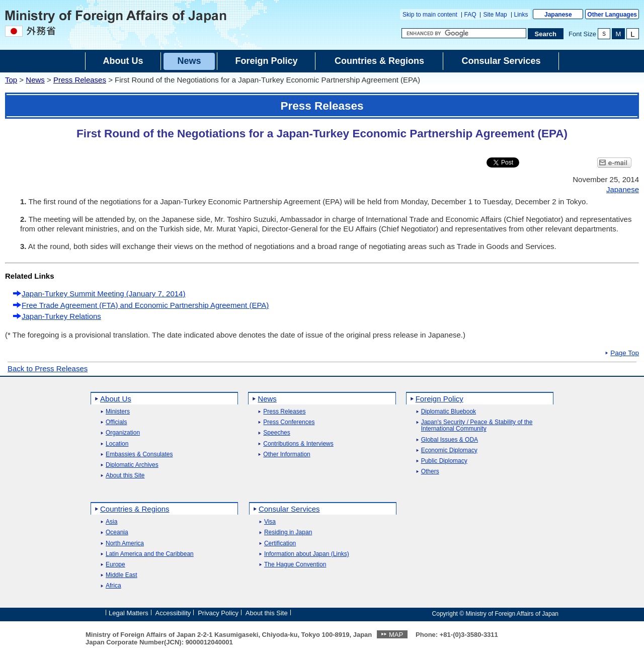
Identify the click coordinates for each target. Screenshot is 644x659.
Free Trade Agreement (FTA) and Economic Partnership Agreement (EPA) (145, 305)
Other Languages (612, 15)
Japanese (558, 15)
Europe (115, 565)
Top (11, 80)
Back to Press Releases (48, 368)
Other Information (287, 455)
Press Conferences (289, 422)
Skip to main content (430, 15)
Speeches (276, 433)
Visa (270, 522)
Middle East (122, 575)
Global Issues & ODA (450, 440)
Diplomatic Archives (132, 465)
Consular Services (289, 509)
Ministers (118, 412)
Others (430, 472)
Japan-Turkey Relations (61, 316)
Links (521, 15)
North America (125, 544)
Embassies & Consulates (139, 455)
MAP (396, 635)
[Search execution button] (546, 34)
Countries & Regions (135, 509)
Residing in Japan (288, 532)
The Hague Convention (295, 565)
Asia (111, 522)
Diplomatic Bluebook (449, 412)
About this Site (125, 476)
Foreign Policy (439, 399)
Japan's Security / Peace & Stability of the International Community (477, 426)
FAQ (470, 15)
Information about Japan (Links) (307, 554)
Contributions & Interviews (298, 444)
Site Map (495, 15)
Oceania (117, 532)
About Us (116, 399)
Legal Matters (129, 613)
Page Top (625, 353)
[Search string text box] (464, 33)
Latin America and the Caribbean (150, 554)
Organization (123, 433)
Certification (280, 544)
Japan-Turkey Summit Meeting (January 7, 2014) (103, 294)
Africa (113, 586)
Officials (116, 422)
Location (117, 444)
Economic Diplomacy (449, 450)
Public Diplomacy (444, 461)
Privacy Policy (218, 613)
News (35, 80)
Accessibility (173, 613)
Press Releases (80, 80)
